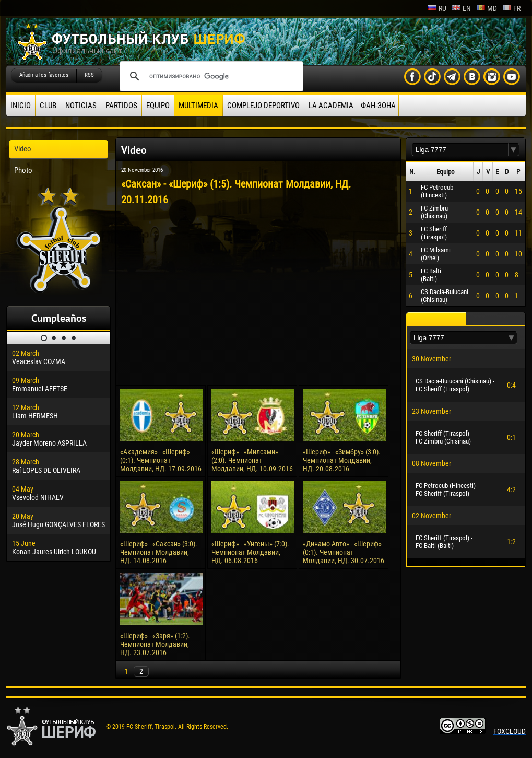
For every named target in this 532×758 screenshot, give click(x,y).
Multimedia (198, 106)
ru (437, 8)
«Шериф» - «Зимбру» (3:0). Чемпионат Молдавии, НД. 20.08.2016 (342, 460)
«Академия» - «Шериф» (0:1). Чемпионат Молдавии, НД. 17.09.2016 (161, 460)
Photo (23, 170)
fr (511, 8)
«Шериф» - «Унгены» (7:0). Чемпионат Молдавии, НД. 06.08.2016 (250, 552)
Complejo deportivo (263, 106)
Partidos (121, 106)
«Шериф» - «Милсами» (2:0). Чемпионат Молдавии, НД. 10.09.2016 (252, 460)
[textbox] (460, 150)
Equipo (158, 106)
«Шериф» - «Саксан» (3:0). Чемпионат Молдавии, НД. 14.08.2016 (159, 552)
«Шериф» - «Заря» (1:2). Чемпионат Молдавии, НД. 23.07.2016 (155, 644)
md (487, 8)
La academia (331, 106)
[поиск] (210, 76)
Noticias (81, 106)
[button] (514, 150)
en (461, 8)
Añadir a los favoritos (44, 75)
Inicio (21, 106)
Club (48, 106)
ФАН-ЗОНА (378, 106)
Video (23, 149)
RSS (89, 75)
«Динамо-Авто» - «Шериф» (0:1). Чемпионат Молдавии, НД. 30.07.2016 (344, 552)
